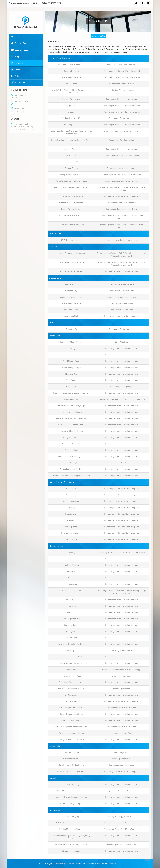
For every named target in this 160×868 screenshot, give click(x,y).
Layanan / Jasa (20, 50)
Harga (16, 57)
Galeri (16, 70)
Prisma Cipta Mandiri (65, 864)
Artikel (16, 76)
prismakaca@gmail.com (19, 3)
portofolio (100, 36)
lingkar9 (112, 864)
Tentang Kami (19, 43)
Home (16, 37)
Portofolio (17, 63)
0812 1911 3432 (54, 3)
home (92, 36)
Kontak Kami (19, 83)
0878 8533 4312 (38, 3)
